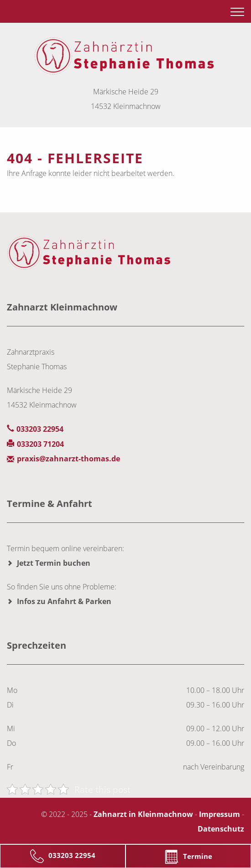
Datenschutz (221, 829)
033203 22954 (63, 856)
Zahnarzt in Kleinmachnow (143, 814)
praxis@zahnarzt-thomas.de (68, 459)
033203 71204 (40, 444)
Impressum (220, 814)
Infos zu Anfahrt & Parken (64, 601)
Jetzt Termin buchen (54, 563)
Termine (188, 857)
